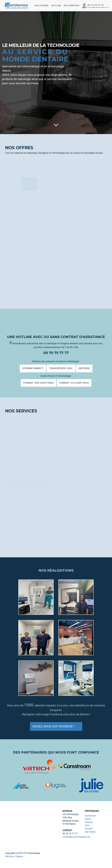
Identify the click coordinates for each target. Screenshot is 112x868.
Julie (87, 825)
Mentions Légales (14, 856)
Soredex (89, 829)
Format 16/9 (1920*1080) (39, 383)
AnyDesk (84, 368)
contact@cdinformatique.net (98, 7)
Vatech (88, 819)
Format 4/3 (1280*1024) (74, 383)
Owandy (89, 822)
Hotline (56, 6)
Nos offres (42, 6)
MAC (70, 368)
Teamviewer (57, 368)
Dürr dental (90, 832)
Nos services (72, 6)
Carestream (90, 816)
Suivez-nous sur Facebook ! (56, 726)
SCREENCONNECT (33, 368)
